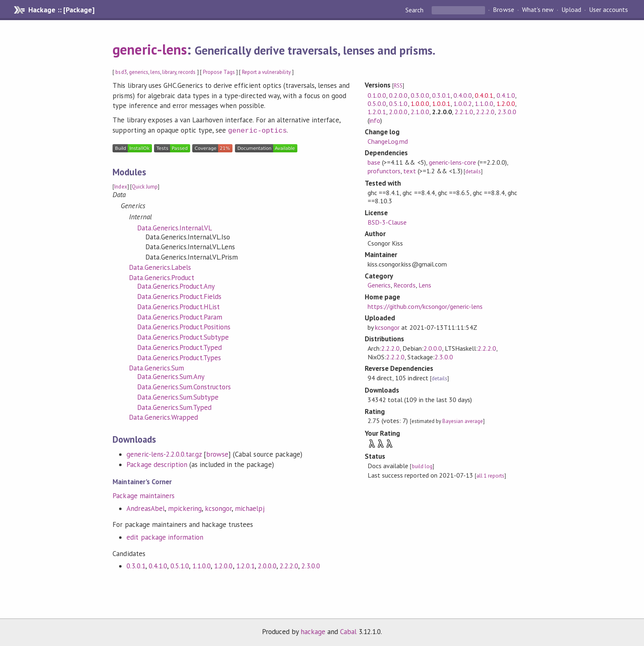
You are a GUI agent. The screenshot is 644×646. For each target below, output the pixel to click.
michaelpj (250, 508)
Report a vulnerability (266, 72)
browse (217, 453)
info (375, 120)
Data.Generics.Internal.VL (175, 227)
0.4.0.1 (484, 95)
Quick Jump (145, 186)
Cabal (348, 631)
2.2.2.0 (289, 565)
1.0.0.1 (441, 103)
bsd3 (121, 72)
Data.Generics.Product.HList (178, 306)
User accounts (608, 10)
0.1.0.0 (377, 95)
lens (155, 72)
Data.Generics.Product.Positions (184, 326)
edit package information (165, 536)
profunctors (384, 171)
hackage (313, 631)
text (409, 171)
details (473, 171)
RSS (398, 86)
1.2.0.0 (223, 565)
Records (404, 285)
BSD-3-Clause (387, 222)
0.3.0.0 (420, 95)
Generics (379, 285)
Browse (503, 10)
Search (415, 10)
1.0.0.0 (420, 103)
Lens (425, 285)
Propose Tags (219, 72)
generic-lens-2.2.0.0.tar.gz (164, 453)
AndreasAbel (145, 508)
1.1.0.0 (201, 565)
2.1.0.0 (420, 112)
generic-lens (149, 49)
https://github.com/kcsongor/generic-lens (425, 306)
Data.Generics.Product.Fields (179, 296)
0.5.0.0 (377, 103)
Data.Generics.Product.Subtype (183, 336)
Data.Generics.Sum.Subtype (178, 396)
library (169, 72)
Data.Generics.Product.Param (180, 316)
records (187, 72)
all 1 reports (490, 476)
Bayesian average (463, 421)
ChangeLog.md (388, 141)
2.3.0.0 (311, 565)
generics (139, 72)
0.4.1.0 (158, 565)
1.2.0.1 (245, 565)
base (374, 162)
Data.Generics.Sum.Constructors (184, 386)
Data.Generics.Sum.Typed (174, 407)
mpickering (185, 508)
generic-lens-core (452, 162)
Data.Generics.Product (162, 277)
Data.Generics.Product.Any (176, 285)
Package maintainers (143, 495)
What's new (538, 10)
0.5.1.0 (180, 565)
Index (121, 186)
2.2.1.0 (464, 112)
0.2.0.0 (398, 95)
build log (422, 466)
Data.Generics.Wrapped (163, 416)
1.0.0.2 (463, 103)
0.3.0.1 (136, 565)
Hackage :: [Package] (61, 10)
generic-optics (257, 130)
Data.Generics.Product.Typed (179, 347)
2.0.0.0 (267, 565)
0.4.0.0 (463, 95)
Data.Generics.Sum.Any (171, 376)
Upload (571, 10)
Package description (157, 464)
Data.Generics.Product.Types (179, 357)
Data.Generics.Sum (156, 367)
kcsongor (218, 508)
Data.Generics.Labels (160, 267)
